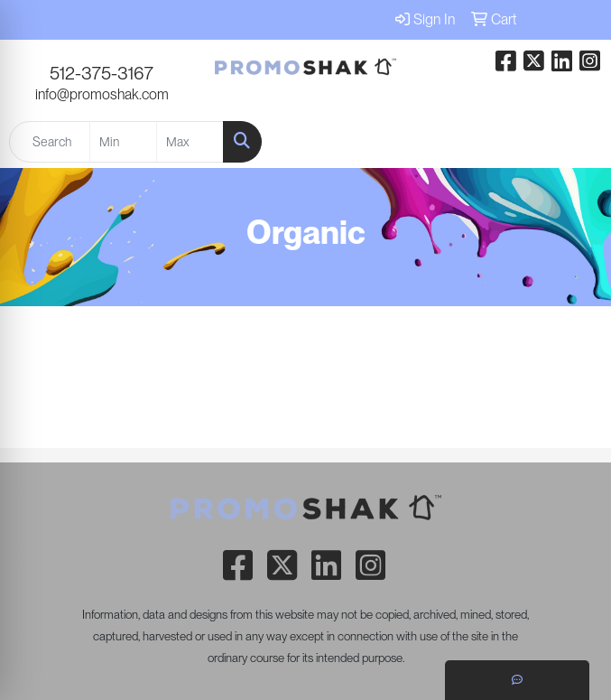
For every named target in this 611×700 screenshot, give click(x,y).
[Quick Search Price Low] (123, 142)
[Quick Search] (50, 142)
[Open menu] (575, 142)
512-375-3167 (102, 73)
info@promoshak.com (102, 94)
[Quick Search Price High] (190, 142)
